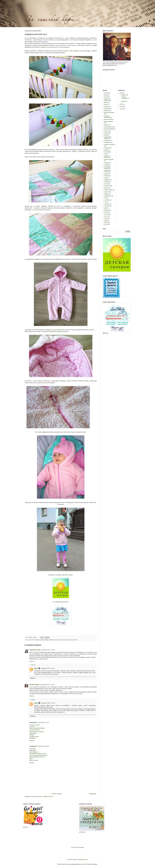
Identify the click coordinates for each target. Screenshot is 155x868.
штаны (106, 218)
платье (106, 184)
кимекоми (107, 140)
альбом (106, 93)
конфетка (107, 148)
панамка (107, 176)
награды (107, 163)
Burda (106, 222)
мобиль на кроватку (107, 157)
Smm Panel (32, 749)
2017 (121, 93)
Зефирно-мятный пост (125, 98)
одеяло (59, 640)
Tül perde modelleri (34, 725)
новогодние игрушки (107, 168)
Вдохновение (64, 602)
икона (106, 135)
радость (106, 192)
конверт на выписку (110, 144)
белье (106, 95)
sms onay (32, 727)
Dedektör (32, 735)
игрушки (106, 133)
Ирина (36, 668)
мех (56, 640)
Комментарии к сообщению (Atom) (43, 796)
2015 (121, 107)
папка (106, 178)
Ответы (33, 665)
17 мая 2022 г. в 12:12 (43, 723)
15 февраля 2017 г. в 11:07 (48, 703)
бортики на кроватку (35, 640)
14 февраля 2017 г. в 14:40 (47, 685)
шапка (106, 212)
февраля (124, 95)
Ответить (32, 661)
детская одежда (44, 640)
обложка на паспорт (107, 171)
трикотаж (107, 204)
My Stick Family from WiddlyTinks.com (78, 860)
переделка (107, 180)
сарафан (107, 194)
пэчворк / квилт (65, 640)
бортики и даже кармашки (71, 51)
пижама (106, 182)
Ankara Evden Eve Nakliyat (37, 732)
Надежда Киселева (35, 650)
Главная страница (57, 794)
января (123, 101)
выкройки (107, 111)
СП (105, 198)
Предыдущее (93, 794)
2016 (121, 104)
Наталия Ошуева (34, 685)
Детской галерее (68, 575)
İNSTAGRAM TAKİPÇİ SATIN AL (38, 754)
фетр (106, 208)
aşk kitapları (33, 738)
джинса (106, 125)
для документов (109, 127)
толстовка (107, 200)
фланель (107, 210)
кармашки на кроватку (108, 138)
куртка (106, 150)
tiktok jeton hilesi (34, 760)
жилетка (106, 131)
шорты (106, 216)
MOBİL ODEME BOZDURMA (37, 728)
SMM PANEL (33, 750)
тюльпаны (107, 206)
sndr (85, 864)
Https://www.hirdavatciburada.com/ (39, 755)
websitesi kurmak (34, 737)
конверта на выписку (47, 47)
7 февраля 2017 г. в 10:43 (48, 668)
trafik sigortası (33, 733)
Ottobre (75, 640)
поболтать (107, 186)
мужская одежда (109, 159)
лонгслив (107, 152)
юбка (106, 220)
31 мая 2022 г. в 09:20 (43, 746)
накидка (106, 165)
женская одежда (109, 129)
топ (105, 202)
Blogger (95, 864)
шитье (71, 640)
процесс (106, 188)
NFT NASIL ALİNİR (34, 730)
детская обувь (108, 119)
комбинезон (52, 640)
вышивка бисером (109, 113)
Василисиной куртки (59, 330)
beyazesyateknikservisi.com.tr (37, 757)
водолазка (107, 108)
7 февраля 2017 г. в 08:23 (48, 650)
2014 (121, 109)
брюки (106, 102)
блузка (106, 97)
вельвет (106, 107)
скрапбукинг (108, 196)
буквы (106, 104)
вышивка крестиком (107, 117)
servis (31, 759)
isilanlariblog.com (34, 752)
